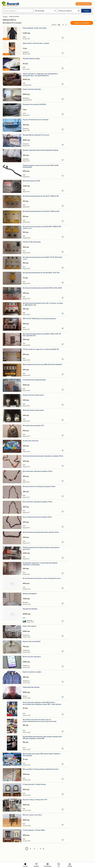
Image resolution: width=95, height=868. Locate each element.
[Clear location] (79, 11)
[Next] (43, 849)
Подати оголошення (84, 4)
